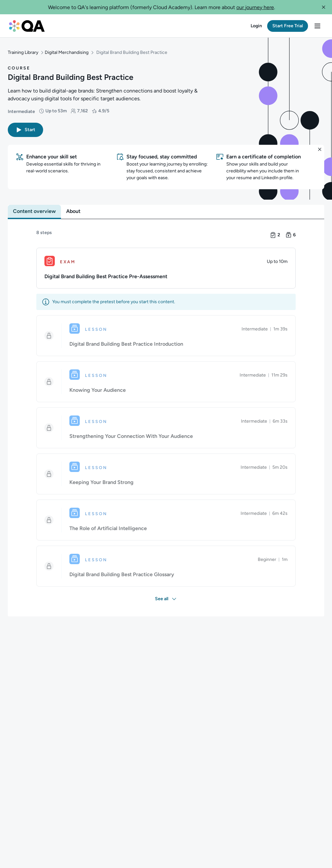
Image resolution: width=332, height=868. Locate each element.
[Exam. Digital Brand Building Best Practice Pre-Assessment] (166, 264)
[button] (324, 7)
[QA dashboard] (27, 26)
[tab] (34, 207)
